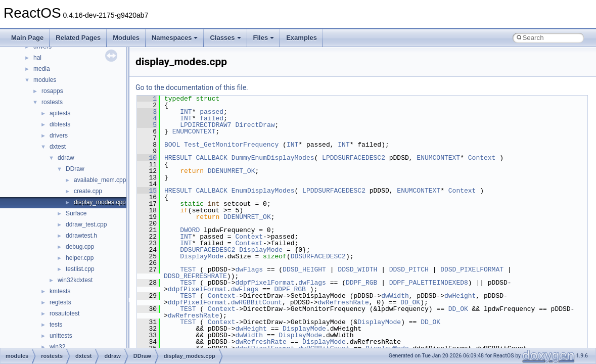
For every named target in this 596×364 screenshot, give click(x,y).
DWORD (190, 230)
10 (147, 158)
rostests (52, 102)
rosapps (52, 91)
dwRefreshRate (343, 302)
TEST (188, 269)
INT (186, 112)
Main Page (27, 38)
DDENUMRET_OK (232, 171)
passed (212, 112)
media (42, 69)
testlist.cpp (80, 269)
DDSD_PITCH (409, 269)
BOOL (172, 145)
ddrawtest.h (81, 236)
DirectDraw (255, 125)
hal (37, 58)
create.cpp (88, 191)
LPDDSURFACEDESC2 (354, 158)
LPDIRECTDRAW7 (205, 125)
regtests (60, 302)
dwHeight (460, 296)
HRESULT (178, 158)
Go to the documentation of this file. (192, 87)
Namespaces (175, 38)
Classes (225, 38)
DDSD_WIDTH (357, 269)
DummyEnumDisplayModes (273, 158)
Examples (302, 38)
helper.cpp (80, 258)
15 (147, 191)
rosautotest (64, 313)
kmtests (60, 291)
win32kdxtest (75, 280)
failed (212, 118)
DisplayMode (261, 250)
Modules (126, 38)
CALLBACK (211, 158)
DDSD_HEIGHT (304, 269)
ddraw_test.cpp (86, 224)
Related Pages (78, 38)
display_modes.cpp (100, 202)
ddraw (66, 158)
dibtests (60, 124)
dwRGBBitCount (257, 302)
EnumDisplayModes (263, 191)
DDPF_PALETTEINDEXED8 (429, 283)
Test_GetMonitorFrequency (231, 145)
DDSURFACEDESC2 (208, 250)
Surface (76, 213)
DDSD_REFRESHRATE (195, 276)
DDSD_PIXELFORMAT (472, 269)
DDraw (75, 169)
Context (482, 158)
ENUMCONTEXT (194, 131)
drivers (59, 135)
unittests (61, 336)
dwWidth (395, 296)
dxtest (58, 147)
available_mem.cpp (100, 180)
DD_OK (410, 302)
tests (56, 325)
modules (45, 80)
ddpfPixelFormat (265, 283)
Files (264, 38)
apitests (60, 113)
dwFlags (249, 269)
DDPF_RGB (361, 283)
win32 (57, 347)
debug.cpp (80, 247)
